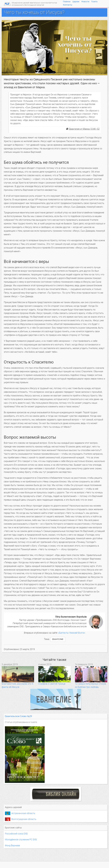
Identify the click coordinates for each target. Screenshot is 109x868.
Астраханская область (23, 813)
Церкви (76, 2)
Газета (94, 2)
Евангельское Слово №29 (18, 716)
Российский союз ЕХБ (16, 834)
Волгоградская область (24, 819)
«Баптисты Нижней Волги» (72, 633)
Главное (67, 2)
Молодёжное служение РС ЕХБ (21, 840)
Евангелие (58, 639)
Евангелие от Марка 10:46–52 (84, 129)
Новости (85, 2)
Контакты (68, 5)
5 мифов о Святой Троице (52, 684)
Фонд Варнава (12, 845)
